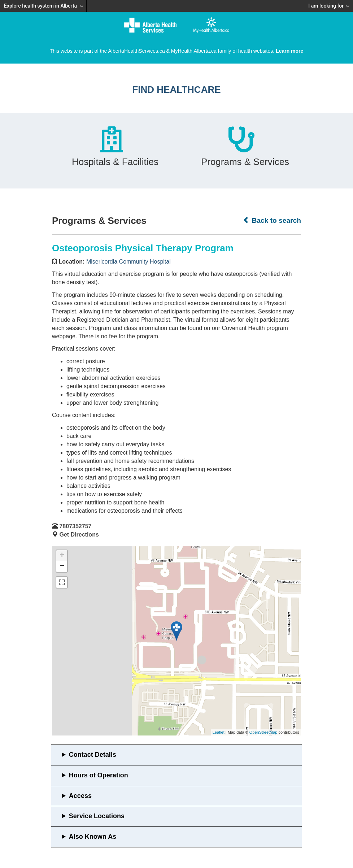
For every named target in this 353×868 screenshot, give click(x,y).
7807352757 (75, 526)
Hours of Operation (99, 775)
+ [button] (62, 556)
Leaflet (219, 732)
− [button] (62, 567)
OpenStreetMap (263, 732)
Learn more (289, 51)
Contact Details (93, 755)
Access (80, 796)
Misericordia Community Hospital (128, 262)
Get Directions (79, 535)
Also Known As (93, 837)
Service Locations (97, 816)
